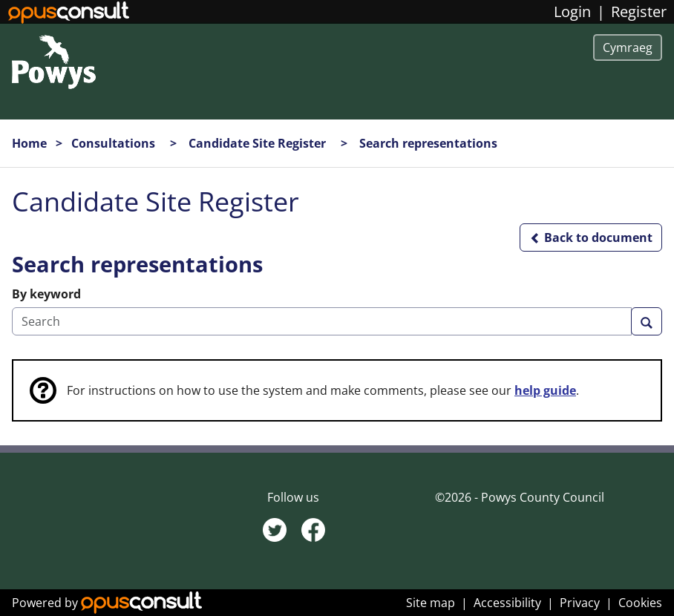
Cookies (640, 603)
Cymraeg (628, 47)
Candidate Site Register (259, 143)
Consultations (115, 143)
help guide (545, 390)
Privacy (580, 603)
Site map (431, 603)
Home (29, 143)
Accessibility (507, 603)
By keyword (46, 294)
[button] (591, 237)
